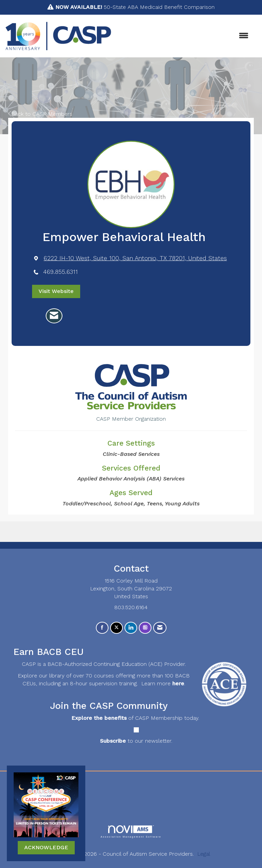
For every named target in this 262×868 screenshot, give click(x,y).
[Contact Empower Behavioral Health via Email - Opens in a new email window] (54, 316)
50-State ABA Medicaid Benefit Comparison (135, 7)
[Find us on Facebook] (102, 628)
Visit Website (56, 291)
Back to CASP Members (40, 114)
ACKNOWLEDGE (46, 847)
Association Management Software (131, 832)
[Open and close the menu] (183, 36)
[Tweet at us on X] (117, 628)
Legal (204, 854)
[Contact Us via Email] (160, 628)
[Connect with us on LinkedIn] (131, 628)
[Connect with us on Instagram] (145, 628)
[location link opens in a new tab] (135, 258)
